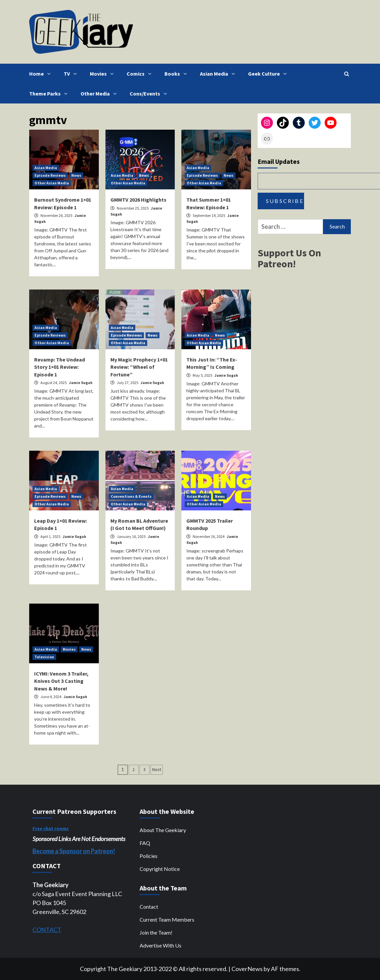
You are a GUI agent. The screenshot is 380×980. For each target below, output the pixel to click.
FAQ (145, 843)
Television (44, 657)
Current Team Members (167, 919)
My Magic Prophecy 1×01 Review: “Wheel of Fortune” (139, 367)
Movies (103, 74)
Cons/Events (150, 94)
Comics (141, 74)
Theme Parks (50, 94)
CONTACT (47, 930)
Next (157, 769)
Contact (149, 907)
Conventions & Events (131, 496)
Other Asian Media (52, 183)
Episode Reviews (50, 175)
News (76, 175)
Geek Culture (269, 74)
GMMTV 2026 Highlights (138, 200)
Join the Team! (156, 932)
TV (72, 74)
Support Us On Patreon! (289, 258)
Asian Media (219, 74)
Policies (149, 856)
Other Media (100, 94)
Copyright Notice (160, 869)
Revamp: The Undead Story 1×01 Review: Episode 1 (60, 367)
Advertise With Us (160, 945)
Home (41, 74)
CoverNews (247, 969)
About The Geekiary (163, 830)
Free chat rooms (51, 828)
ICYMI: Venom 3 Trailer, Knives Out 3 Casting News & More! (61, 681)
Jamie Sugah (81, 383)
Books (177, 74)
